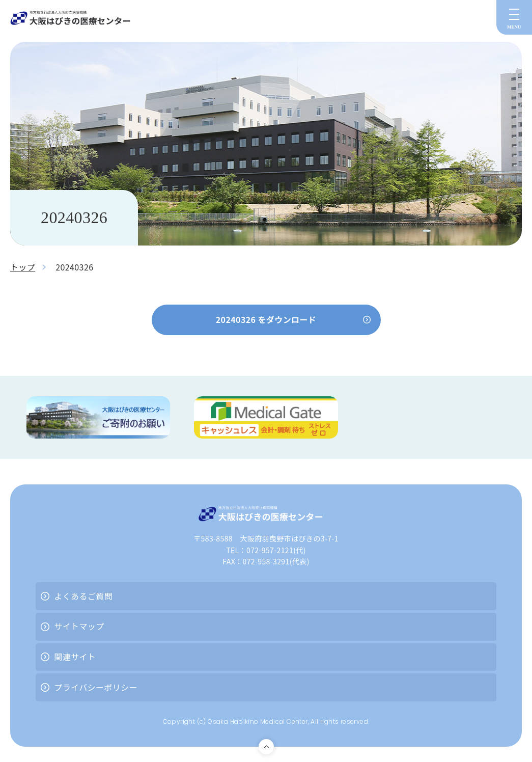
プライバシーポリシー (96, 687)
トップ (23, 267)
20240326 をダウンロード (266, 319)
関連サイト (75, 657)
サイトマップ (79, 626)
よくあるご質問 (83, 596)
